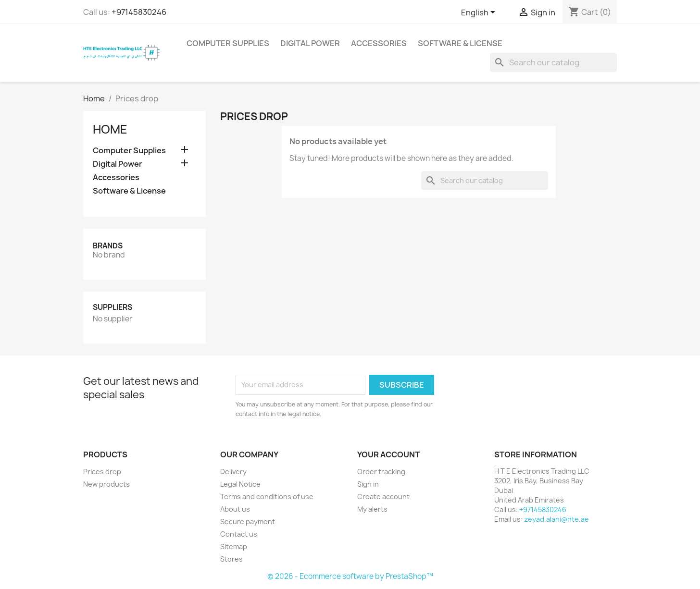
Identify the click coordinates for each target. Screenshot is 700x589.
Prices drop (102, 472)
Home (110, 129)
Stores (231, 559)
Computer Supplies (228, 43)
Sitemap (234, 546)
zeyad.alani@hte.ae (556, 519)
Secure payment (248, 522)
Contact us (239, 534)
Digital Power (310, 43)
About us (235, 509)
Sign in (368, 484)
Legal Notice (240, 484)
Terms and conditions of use (267, 497)
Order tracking (381, 472)
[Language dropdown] (480, 13)
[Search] (553, 62)
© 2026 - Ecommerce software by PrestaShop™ (350, 576)
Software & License (460, 43)
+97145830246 (139, 12)
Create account (383, 497)
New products (106, 484)
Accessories (379, 43)
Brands (108, 246)
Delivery (233, 472)
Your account (388, 454)
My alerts (372, 509)
